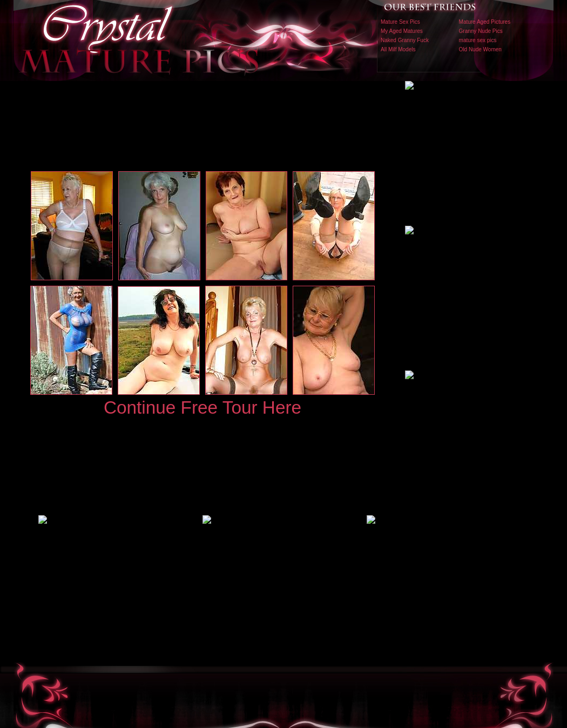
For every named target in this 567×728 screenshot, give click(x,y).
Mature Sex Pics (400, 22)
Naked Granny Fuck (405, 40)
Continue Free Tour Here (202, 407)
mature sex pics (478, 40)
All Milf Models (398, 49)
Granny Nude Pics (481, 31)
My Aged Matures (402, 31)
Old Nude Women (480, 49)
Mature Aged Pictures (485, 22)
